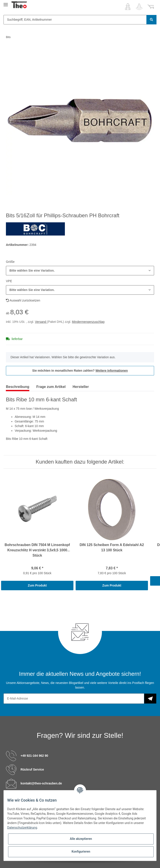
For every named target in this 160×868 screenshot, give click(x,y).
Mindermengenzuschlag (88, 322)
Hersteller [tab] (81, 387)
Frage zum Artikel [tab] (51, 387)
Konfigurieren (81, 852)
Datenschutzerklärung (22, 828)
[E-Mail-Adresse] (74, 699)
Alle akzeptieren (81, 839)
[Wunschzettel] (139, 7)
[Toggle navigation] (6, 3)
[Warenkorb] (151, 7)
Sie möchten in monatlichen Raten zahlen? (80, 371)
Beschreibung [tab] (18, 387)
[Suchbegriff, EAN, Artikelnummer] (75, 20)
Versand (41, 322)
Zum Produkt (37, 585)
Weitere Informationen (112, 371)
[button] (128, 7)
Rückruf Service (32, 769)
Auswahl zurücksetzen (23, 300)
